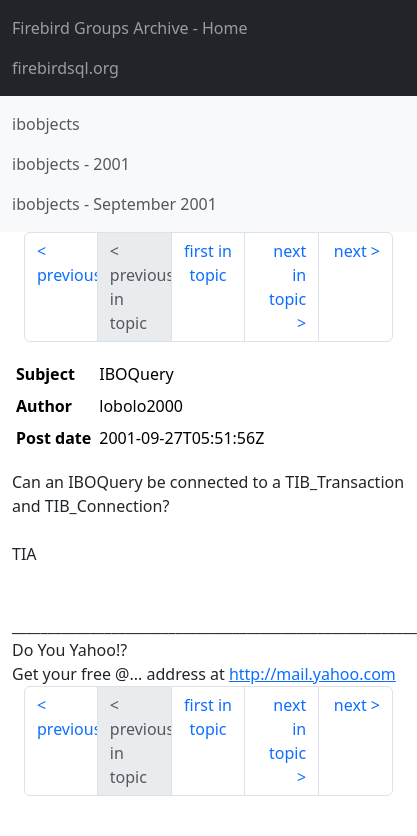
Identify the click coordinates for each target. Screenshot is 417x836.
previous (67, 275)
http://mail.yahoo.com (312, 674)
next (350, 251)
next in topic (287, 275)
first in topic (208, 263)
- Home (130, 28)
